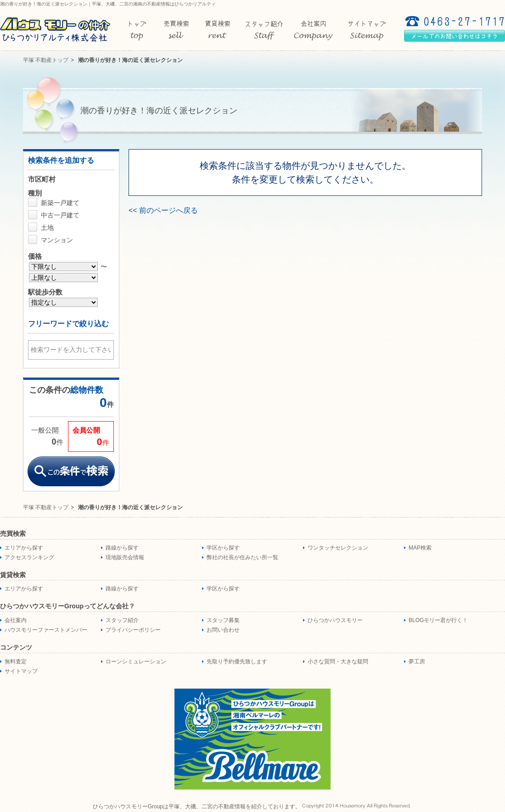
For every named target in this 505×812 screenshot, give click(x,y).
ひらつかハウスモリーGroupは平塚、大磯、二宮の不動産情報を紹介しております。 (197, 806)
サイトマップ (21, 671)
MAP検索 (420, 548)
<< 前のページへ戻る (163, 210)
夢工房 (417, 662)
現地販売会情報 (125, 557)
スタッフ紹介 (122, 620)
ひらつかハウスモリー (335, 620)
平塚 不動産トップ (46, 60)
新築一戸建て (60, 203)
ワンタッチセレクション (338, 548)
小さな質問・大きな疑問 (338, 662)
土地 (47, 228)
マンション (57, 240)
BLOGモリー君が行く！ (438, 620)
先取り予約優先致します (237, 662)
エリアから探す (24, 548)
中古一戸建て (60, 215)
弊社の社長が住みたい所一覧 (242, 557)
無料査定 (16, 662)
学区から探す (223, 548)
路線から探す (122, 548)
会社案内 (16, 620)
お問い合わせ (223, 630)
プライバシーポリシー (133, 630)
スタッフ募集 (223, 620)
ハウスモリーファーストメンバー (46, 630)
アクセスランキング (29, 557)
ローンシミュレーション (136, 662)
